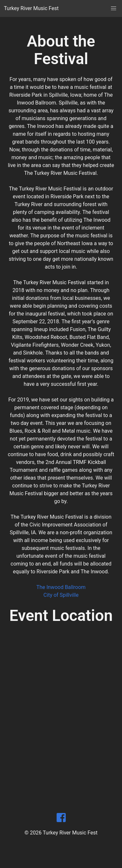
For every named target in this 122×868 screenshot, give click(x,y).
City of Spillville (61, 595)
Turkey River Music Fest (31, 8)
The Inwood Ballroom (61, 587)
